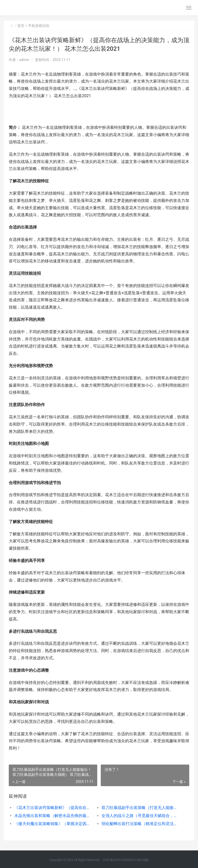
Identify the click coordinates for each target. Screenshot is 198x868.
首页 (21, 26)
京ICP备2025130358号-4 (119, 860)
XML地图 (142, 860)
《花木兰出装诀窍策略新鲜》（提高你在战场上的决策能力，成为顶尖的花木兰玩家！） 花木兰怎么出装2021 (54, 808)
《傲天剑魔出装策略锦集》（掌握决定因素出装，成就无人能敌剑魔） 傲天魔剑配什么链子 (54, 824)
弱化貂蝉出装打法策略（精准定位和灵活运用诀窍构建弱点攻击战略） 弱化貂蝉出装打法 (141, 824)
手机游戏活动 (39, 26)
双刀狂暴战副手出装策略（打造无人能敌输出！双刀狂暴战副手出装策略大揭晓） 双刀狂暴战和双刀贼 (141, 808)
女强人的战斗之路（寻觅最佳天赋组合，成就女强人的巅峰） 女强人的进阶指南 (141, 816)
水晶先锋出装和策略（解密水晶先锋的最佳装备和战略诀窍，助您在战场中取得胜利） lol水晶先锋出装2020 (54, 816)
